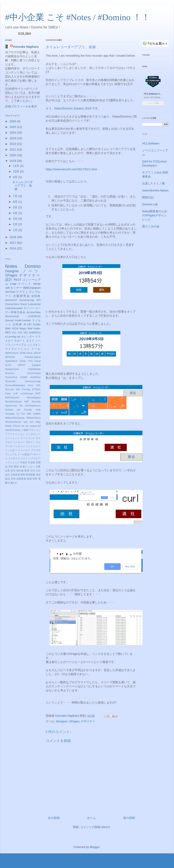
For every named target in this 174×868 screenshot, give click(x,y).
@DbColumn (12, 353)
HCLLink (9, 389)
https (38, 422)
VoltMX (37, 414)
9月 (16, 177)
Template (10, 414)
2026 (13, 121)
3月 (16, 219)
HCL (38, 385)
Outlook (9, 410)
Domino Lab (150, 204)
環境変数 (31, 475)
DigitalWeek (34, 369)
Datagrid (36, 365)
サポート (20, 341)
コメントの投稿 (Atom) (95, 827)
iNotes (8, 426)
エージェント (12, 438)
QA (19, 410)
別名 (11, 467)
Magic (23, 329)
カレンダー (28, 337)
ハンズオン (34, 345)
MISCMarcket (12, 398)
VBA (29, 414)
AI (25, 324)
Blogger (95, 847)
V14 (23, 414)
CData (23, 361)
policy (18, 430)
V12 (20, 333)
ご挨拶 (25, 430)
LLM (15, 393)
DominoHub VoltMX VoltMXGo (23, 377)
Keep (8, 393)
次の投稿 (54, 818)
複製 (29, 479)
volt (7, 288)
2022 (13, 144)
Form (31, 385)
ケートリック (28, 438)
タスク (30, 341)
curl (31, 422)
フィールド (24, 450)
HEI (29, 324)
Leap (13, 284)
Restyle (28, 410)
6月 (16, 202)
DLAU (8, 365)
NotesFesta (11, 406)
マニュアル (11, 454)
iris (27, 426)
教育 (27, 471)
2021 (13, 150)
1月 (16, 230)
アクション (35, 430)
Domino (33, 266)
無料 (23, 475)
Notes (11, 266)
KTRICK (36, 389)
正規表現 (15, 475)
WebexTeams (34, 418)
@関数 (36, 296)
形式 (13, 471)
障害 (35, 479)
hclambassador (14, 308)
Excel (24, 304)
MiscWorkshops (13, 402)
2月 (16, 224)
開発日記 (148, 197)
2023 (13, 138)
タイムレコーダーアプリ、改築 (22, 185)
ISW (18, 389)
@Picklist (10, 357)
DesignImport (12, 369)
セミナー (16, 288)
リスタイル (14, 458)
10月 (17, 171)
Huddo (37, 324)
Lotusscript (34, 304)
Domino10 (11, 300)
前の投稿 (129, 818)
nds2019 (9, 430)
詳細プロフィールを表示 (21, 106)
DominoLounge (33, 381)
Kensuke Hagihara (26, 47)
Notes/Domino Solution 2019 (73, 108)
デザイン (30, 442)
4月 (16, 213)
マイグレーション (18, 349)
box (26, 422)
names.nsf (35, 426)
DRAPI (22, 365)
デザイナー (88, 721)
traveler (27, 320)
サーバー (29, 308)
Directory (10, 373)
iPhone (17, 426)
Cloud (38, 361)
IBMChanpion (32, 288)
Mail (30, 329)
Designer (62, 721)
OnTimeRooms (33, 406)
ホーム (91, 818)
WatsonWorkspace (15, 418)
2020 (13, 155)
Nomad (9, 320)
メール (36, 349)
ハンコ (29, 446)
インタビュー (33, 434)
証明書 (18, 324)
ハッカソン (19, 446)
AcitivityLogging (33, 357)
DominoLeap (27, 300)
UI (18, 414)
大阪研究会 (22, 296)
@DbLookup (26, 353)
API (38, 300)
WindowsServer (13, 422)
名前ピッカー (27, 467)
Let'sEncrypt (27, 393)
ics (23, 426)
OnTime (10, 292)
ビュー (37, 446)
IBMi (8, 329)
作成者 (32, 462)
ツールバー (19, 442)
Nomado (36, 402)
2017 (13, 243)
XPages (74, 721)
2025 (13, 127)
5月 (16, 207)
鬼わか (14, 483)
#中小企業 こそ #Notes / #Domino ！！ (78, 17)
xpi (19, 337)
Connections (12, 304)
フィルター (11, 450)
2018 (13, 237)
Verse (37, 284)
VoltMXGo (35, 333)
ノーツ (32, 271)
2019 (13, 161)
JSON (15, 329)
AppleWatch (11, 361)
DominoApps (34, 373)
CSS (30, 361)
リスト (24, 458)
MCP (38, 393)
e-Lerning (11, 337)
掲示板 (20, 471)
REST (17, 280)
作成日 (24, 462)
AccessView (34, 312)
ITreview (26, 389)
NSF (27, 402)
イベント (25, 284)
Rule (38, 410)
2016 (13, 248)
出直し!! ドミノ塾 (153, 183)
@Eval (37, 353)
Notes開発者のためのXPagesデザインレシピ (155, 215)
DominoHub (12, 316)
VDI (26, 333)
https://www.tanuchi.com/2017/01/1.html (71, 169)
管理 (13, 479)
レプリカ (33, 458)
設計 (9, 279)
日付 (33, 471)
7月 (16, 196)
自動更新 (21, 479)
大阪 (38, 467)
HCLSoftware (151, 143)
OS (21, 406)
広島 (8, 471)
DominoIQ (10, 381)
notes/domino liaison (155, 190)
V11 (14, 333)
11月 (17, 166)
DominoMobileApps (15, 385)
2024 (13, 133)
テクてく (22, 292)
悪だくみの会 (151, 226)
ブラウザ (36, 450)
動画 (17, 467)
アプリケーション (15, 434)
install (18, 320)
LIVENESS (34, 316)
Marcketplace (34, 398)
